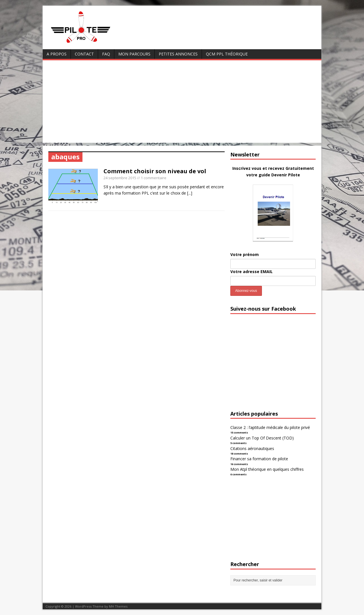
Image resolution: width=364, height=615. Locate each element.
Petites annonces (178, 54)
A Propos (57, 54)
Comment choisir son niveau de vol (155, 171)
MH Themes (118, 606)
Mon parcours (134, 54)
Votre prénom (245, 254)
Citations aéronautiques (252, 448)
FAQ (106, 54)
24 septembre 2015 (120, 178)
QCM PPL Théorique (227, 54)
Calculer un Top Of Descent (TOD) (262, 438)
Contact (84, 54)
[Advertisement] (182, 103)
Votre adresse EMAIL (252, 272)
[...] (190, 193)
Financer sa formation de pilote (259, 459)
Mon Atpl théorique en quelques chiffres (267, 469)
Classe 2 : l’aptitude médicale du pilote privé (270, 427)
